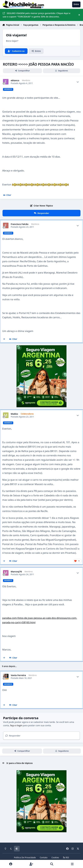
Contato (44, 858)
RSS (66, 858)
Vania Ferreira (18, 675)
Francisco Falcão (20, 224)
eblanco (15, 80)
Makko (14, 414)
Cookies (55, 858)
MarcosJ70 (16, 572)
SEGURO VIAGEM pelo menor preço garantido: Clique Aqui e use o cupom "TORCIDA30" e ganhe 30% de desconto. (37, 15)
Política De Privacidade (25, 858)
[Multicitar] (4, 339)
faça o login (16, 725)
